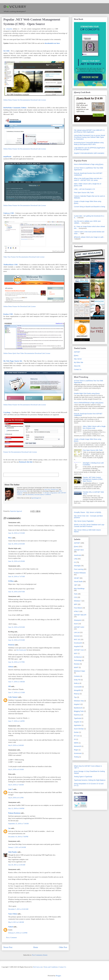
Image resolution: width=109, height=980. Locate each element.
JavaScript (77, 555)
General (77, 636)
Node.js (76, 683)
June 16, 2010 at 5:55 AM (16, 533)
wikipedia (9, 29)
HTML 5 (77, 611)
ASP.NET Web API (80, 615)
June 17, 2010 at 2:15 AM (16, 692)
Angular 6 (77, 704)
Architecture (78, 657)
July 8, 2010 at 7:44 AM (16, 785)
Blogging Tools (79, 711)
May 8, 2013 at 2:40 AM (16, 922)
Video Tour (7, 257)
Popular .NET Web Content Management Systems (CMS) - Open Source (93, 479)
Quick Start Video (18, 353)
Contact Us (78, 369)
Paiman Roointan (14, 813)
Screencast (78, 753)
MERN (76, 743)
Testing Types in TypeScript (83, 777)
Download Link (36, 100)
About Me (77, 366)
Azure (76, 624)
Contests (77, 676)
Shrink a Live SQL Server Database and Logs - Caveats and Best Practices (89, 526)
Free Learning (79, 569)
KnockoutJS (78, 643)
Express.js (77, 715)
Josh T (10, 789)
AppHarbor (78, 725)
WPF (76, 604)
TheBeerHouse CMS (11, 265)
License (43, 100)
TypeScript (77, 718)
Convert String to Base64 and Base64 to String (89, 207)
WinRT (76, 667)
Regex (76, 750)
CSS (75, 597)
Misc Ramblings (79, 589)
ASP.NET (77, 352)
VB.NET (77, 578)
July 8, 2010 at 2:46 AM (16, 745)
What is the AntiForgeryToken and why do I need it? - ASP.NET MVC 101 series (88, 179)
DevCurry (47, 489)
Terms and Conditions (51, 967)
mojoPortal (7, 157)
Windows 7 (78, 601)
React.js (77, 694)
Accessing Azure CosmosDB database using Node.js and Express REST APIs (89, 143)
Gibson (11, 667)
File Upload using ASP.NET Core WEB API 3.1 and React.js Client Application (89, 131)
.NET (76, 585)
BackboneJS (78, 708)
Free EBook (78, 608)
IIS (75, 739)
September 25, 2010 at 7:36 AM (18, 824)
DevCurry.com (38, 967)
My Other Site (79, 362)
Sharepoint (78, 620)
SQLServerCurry (22, 491)
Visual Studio (78, 582)
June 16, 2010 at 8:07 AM (16, 592)
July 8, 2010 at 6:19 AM (16, 769)
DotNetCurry (55, 489)
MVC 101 (77, 639)
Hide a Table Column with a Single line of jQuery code (94, 427)
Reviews (77, 664)
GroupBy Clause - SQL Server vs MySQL (88, 512)
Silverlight (77, 566)
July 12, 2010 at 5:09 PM (16, 808)
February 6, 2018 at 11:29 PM (18, 933)
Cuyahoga (7, 412)
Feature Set (16, 100)
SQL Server (78, 359)
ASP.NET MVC (79, 550)
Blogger (58, 976)
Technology (78, 660)
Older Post (63, 947)
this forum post (21, 650)
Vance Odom (13, 914)
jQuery (76, 355)
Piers (10, 538)
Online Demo (8, 100)
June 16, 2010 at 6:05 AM (16, 544)
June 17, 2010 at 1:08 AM (16, 682)
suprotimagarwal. (36, 498)
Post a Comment (11, 938)
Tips (75, 697)
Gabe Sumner (13, 697)
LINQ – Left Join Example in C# (84, 189)
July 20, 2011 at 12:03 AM (17, 865)
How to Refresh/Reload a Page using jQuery (89, 164)
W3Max (11, 581)
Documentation (25, 100)
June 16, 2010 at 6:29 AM (16, 561)
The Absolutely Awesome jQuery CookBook (38, 494)
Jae (9, 828)
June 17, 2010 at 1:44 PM (16, 721)
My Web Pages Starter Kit (13, 361)
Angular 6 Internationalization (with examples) (89, 153)
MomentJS (78, 746)
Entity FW (77, 680)
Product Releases (80, 573)
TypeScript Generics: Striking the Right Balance (90, 780)
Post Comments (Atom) (40, 955)
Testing (76, 757)
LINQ (76, 559)
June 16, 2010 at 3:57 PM (16, 662)
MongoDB (77, 690)
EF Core (77, 736)
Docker (76, 732)
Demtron (11, 645)
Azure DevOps (79, 729)
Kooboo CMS (8, 314)
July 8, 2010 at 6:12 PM (16, 798)
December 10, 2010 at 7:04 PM (18, 837)
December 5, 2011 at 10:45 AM (18, 909)
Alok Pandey (13, 852)
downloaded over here (52, 43)
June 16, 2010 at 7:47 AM (16, 576)
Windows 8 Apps (80, 671)
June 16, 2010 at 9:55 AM (16, 640)
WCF (76, 653)
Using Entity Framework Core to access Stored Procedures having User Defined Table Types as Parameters (89, 137)
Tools (76, 594)
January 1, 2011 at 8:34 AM (17, 847)
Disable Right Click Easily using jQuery (87, 393)
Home (36, 947)
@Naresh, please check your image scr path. (89, 237)
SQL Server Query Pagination (84, 521)
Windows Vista (79, 701)
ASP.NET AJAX (79, 627)
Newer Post (8, 947)
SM (9, 686)
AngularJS (77, 646)
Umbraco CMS (9, 213)
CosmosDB (78, 687)
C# (75, 562)
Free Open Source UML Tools (84, 193)
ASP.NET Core (79, 650)
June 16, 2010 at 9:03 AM (16, 627)
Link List (77, 632)
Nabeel (11, 927)
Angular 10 (78, 722)
